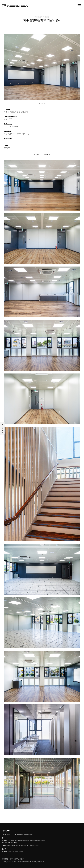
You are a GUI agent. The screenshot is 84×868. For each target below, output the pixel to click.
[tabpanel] (42, 67)
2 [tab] (42, 103)
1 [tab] (40, 103)
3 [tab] (45, 103)
